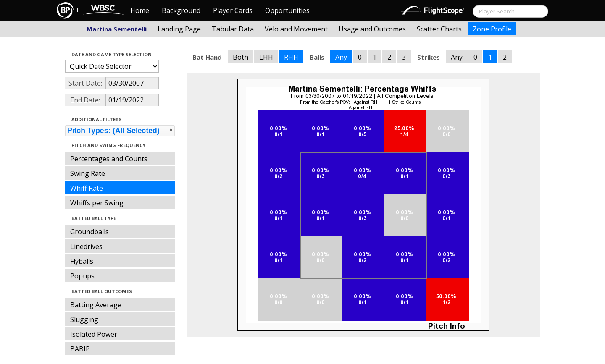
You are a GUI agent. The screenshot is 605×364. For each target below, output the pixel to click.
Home (140, 10)
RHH (291, 57)
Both (241, 57)
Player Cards (233, 10)
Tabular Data (233, 29)
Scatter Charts (439, 29)
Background (181, 10)
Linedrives (86, 246)
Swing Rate (88, 173)
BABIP (80, 349)
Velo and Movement (296, 29)
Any (341, 57)
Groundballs (89, 232)
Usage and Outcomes (372, 29)
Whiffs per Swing (97, 203)
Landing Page (179, 29)
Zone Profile (492, 29)
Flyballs (82, 261)
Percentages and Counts (109, 159)
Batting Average (96, 305)
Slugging (84, 319)
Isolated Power (94, 334)
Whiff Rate (87, 188)
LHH (266, 57)
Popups (82, 276)
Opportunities (287, 10)
